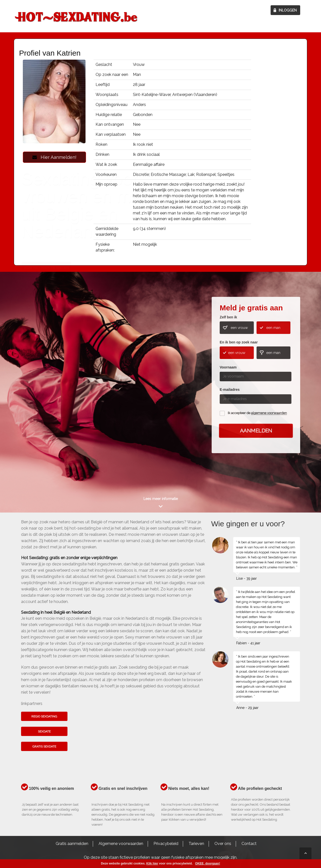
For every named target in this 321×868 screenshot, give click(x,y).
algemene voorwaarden (269, 413)
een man (273, 328)
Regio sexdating (44, 716)
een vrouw (239, 328)
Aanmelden (256, 431)
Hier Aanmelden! (54, 157)
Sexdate (44, 731)
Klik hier (152, 863)
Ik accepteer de (257, 413)
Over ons (223, 844)
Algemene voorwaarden (121, 844)
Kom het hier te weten (46, 389)
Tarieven (196, 844)
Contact (249, 844)
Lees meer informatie (161, 499)
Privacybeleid (166, 844)
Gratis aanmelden (72, 844)
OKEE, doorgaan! (208, 863)
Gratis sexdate (44, 747)
